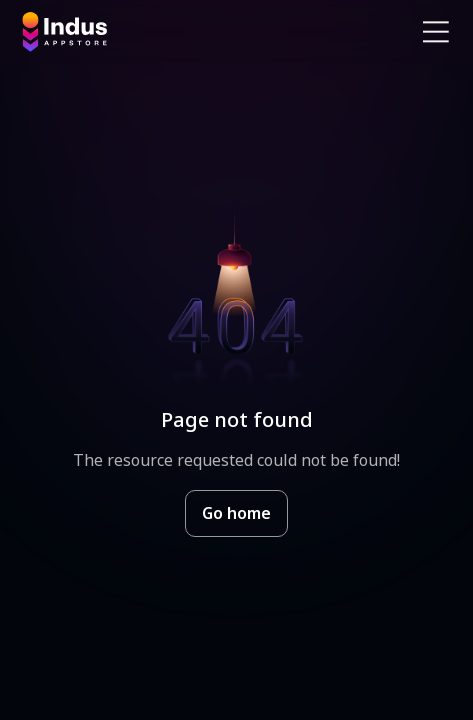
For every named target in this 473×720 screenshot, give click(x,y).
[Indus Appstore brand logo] (122, 32)
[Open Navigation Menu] (436, 32)
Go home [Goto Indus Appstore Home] (236, 513)
